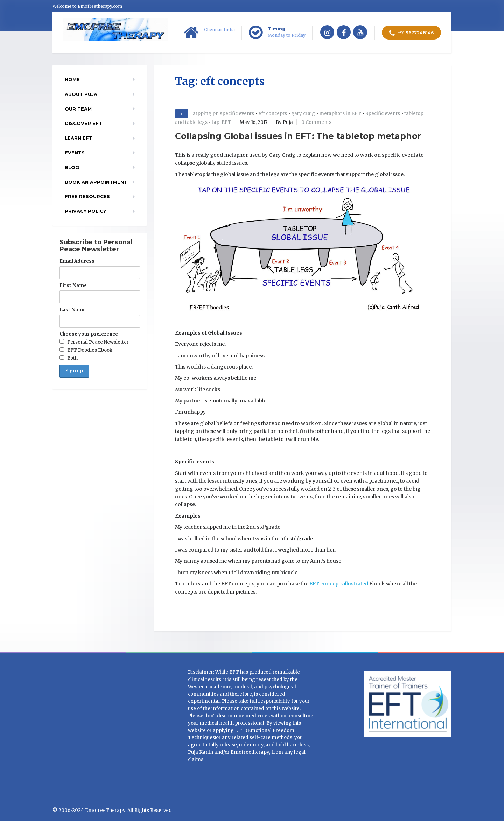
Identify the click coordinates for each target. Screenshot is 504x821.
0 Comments (316, 122)
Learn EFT (79, 138)
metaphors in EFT (340, 114)
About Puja (81, 94)
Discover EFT (83, 123)
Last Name (73, 310)
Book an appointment (96, 182)
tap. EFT (222, 122)
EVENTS (75, 153)
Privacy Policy (85, 211)
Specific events (383, 114)
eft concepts (273, 114)
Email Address (77, 261)
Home (72, 79)
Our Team (78, 109)
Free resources (87, 196)
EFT (182, 114)
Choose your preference (89, 334)
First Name (73, 285)
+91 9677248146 (411, 33)
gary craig (303, 114)
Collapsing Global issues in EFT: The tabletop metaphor (298, 136)
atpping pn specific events (223, 114)
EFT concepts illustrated (339, 584)
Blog (72, 167)
